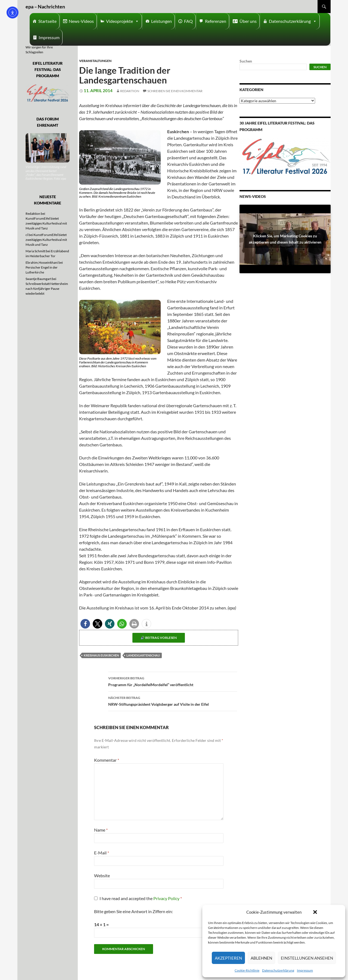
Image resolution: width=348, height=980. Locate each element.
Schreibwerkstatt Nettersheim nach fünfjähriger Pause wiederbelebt (47, 289)
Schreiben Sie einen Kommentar (175, 91)
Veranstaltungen (95, 61)
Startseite (47, 21)
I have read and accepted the (138, 898)
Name (101, 830)
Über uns (248, 21)
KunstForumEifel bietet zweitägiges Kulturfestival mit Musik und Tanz (46, 223)
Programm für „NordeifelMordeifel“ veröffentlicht (173, 681)
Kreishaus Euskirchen (101, 655)
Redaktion (130, 91)
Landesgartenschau (143, 655)
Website (102, 875)
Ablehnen (261, 958)
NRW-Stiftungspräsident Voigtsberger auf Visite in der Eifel (173, 701)
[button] (315, 912)
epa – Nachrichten (45, 7)
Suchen (246, 61)
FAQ (188, 21)
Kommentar (107, 760)
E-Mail (102, 853)
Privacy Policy (167, 898)
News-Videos (81, 21)
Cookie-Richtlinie (247, 970)
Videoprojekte (122, 21)
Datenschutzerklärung (278, 970)
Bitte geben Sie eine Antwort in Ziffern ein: (133, 911)
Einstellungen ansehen (307, 958)
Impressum (305, 970)
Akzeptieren (228, 958)
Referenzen (216, 21)
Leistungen (161, 21)
